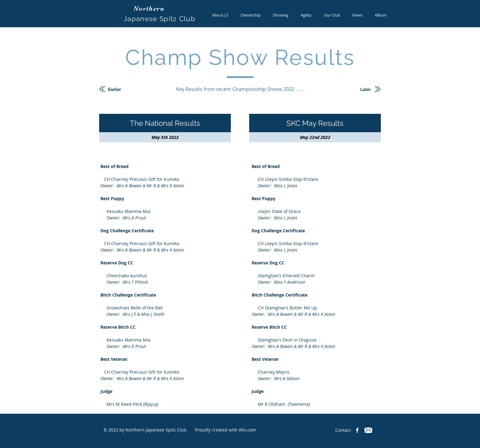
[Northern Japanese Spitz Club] (357, 430)
